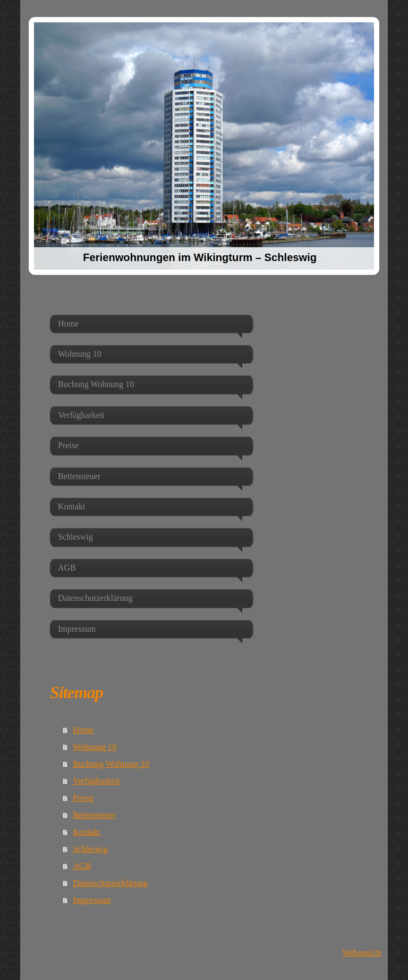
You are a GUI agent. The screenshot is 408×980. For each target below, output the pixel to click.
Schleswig (90, 849)
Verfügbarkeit (96, 781)
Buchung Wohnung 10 (111, 764)
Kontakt (87, 832)
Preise (83, 798)
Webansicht (362, 953)
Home (83, 730)
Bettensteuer (94, 815)
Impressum (92, 900)
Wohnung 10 (95, 747)
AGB (82, 866)
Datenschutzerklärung (110, 883)
